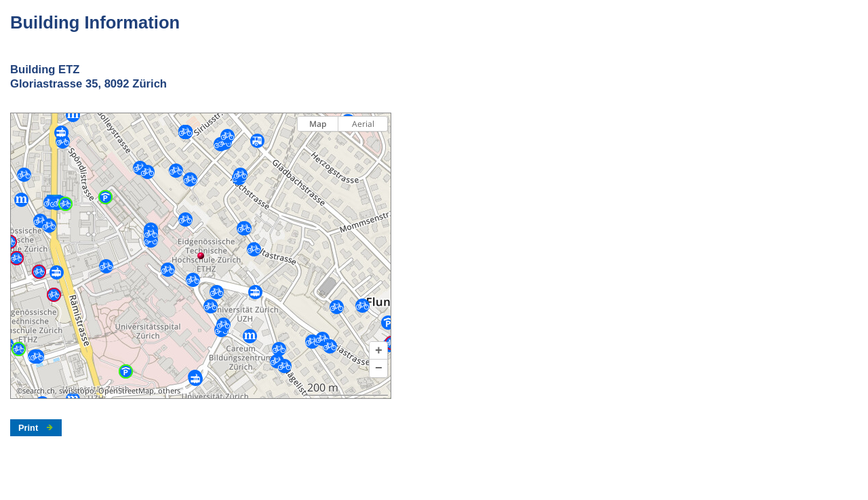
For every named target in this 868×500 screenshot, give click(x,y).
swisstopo (77, 391)
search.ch (39, 391)
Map (318, 124)
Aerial (363, 124)
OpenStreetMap (126, 391)
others (169, 391)
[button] (378, 351)
